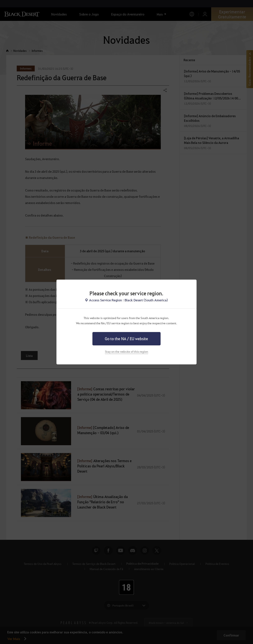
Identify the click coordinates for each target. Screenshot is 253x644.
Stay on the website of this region (126, 351)
